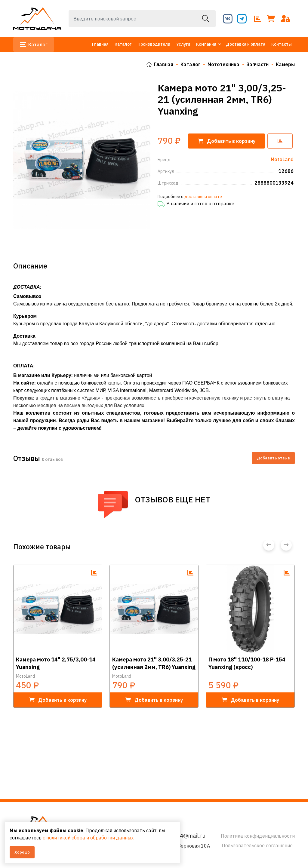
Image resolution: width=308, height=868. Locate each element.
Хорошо (22, 852)
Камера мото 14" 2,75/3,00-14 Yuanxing (56, 663)
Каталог (34, 44)
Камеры (285, 64)
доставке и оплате (203, 196)
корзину (227, 141)
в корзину (58, 700)
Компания (206, 44)
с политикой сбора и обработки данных (88, 838)
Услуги (183, 44)
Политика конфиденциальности (258, 836)
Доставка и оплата (246, 44)
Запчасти (257, 64)
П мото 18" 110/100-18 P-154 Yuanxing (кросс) (247, 663)
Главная (100, 44)
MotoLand (25, 676)
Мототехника (223, 64)
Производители (154, 44)
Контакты (282, 44)
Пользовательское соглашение (257, 845)
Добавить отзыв (273, 458)
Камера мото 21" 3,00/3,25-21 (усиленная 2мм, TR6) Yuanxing (154, 663)
